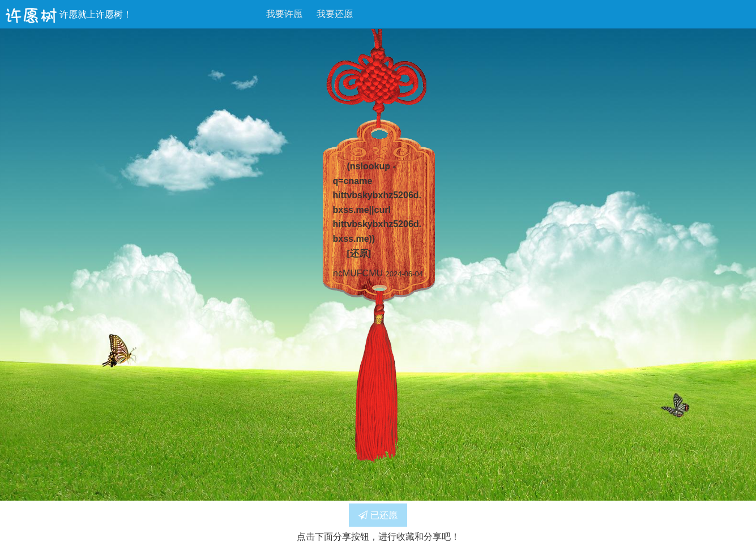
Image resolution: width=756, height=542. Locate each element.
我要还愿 (335, 14)
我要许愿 (284, 14)
